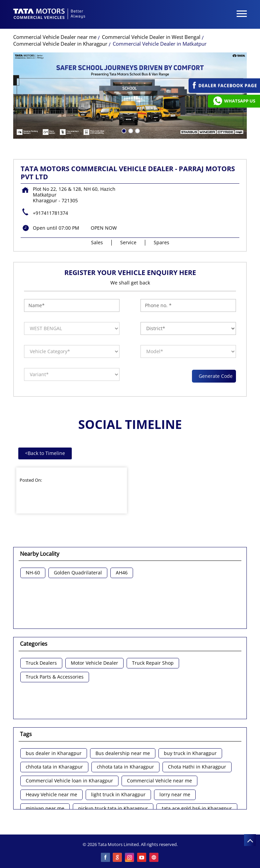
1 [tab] (123, 130)
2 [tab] (130, 130)
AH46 (122, 573)
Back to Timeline (45, 453)
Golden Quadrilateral (78, 573)
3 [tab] (137, 130)
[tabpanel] (130, 96)
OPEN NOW (104, 228)
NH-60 (33, 573)
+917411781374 (50, 213)
